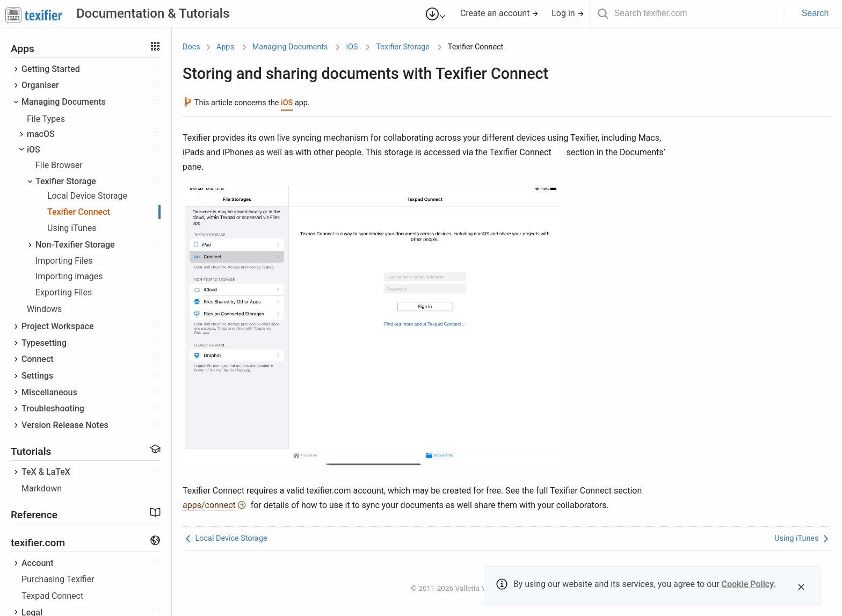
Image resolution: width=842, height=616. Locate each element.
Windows (44, 309)
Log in (568, 13)
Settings (37, 376)
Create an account (500, 13)
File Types (46, 119)
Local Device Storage (87, 196)
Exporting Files (64, 292)
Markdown (42, 488)
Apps (225, 47)
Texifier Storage (66, 181)
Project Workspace (58, 326)
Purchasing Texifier (58, 579)
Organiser (40, 85)
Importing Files (64, 261)
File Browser (59, 165)
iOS (34, 150)
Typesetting (44, 343)
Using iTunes (72, 228)
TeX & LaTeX (46, 472)
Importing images (69, 276)
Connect (38, 359)
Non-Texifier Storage (75, 245)
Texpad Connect (52, 596)
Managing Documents (64, 102)
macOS (41, 134)
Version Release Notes (65, 425)
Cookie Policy (748, 584)
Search (815, 13)
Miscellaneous (49, 392)
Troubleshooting (53, 408)
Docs (191, 47)
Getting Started (51, 69)
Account (38, 563)
